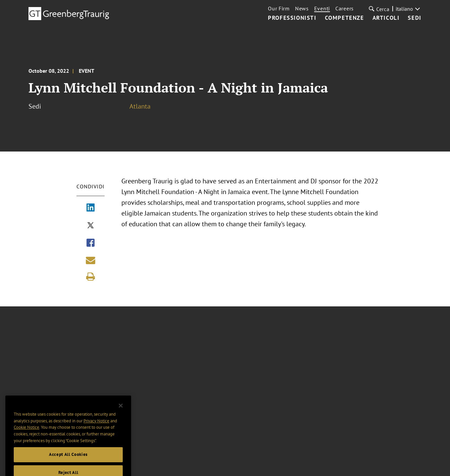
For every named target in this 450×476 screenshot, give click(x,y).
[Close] (121, 412)
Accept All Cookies (68, 461)
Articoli (386, 18)
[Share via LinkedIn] (91, 208)
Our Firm (279, 8)
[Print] (91, 277)
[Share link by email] (91, 260)
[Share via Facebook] (91, 243)
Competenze (345, 18)
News (302, 8)
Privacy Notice (96, 427)
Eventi (322, 8)
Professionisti (292, 18)
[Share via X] (91, 226)
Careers (345, 8)
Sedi (414, 18)
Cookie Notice (26, 434)
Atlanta (140, 106)
